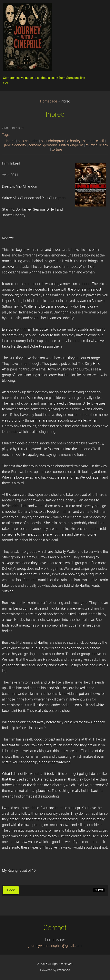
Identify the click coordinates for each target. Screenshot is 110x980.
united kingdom (71, 145)
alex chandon (28, 141)
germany (50, 145)
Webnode (64, 970)
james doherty (15, 145)
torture (57, 150)
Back (11, 890)
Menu (99, 9)
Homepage (49, 101)
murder (91, 145)
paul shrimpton (52, 141)
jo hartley (74, 141)
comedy (35, 145)
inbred (11, 141)
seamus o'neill (94, 141)
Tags (6, 135)
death (103, 145)
